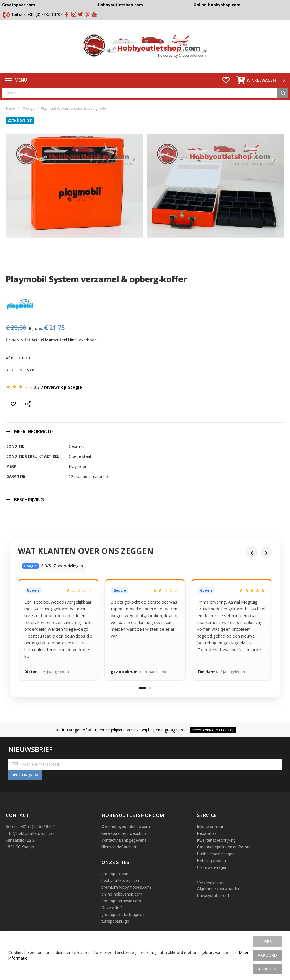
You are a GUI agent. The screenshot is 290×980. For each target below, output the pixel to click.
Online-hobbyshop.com (217, 5)
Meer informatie (34, 432)
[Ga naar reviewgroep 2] (150, 689)
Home (10, 109)
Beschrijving (29, 501)
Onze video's (113, 908)
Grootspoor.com (19, 5)
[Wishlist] (226, 81)
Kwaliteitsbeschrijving (216, 841)
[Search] (283, 94)
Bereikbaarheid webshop (124, 834)
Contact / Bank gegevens (124, 841)
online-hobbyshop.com (122, 895)
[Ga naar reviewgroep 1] (143, 689)
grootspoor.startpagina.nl (124, 915)
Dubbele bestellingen (216, 854)
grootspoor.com (116, 874)
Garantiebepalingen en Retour (224, 848)
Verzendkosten (211, 884)
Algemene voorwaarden (219, 889)
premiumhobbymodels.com (126, 888)
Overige (29, 109)
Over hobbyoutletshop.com (126, 827)
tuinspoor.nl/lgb (115, 922)
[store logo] (145, 47)
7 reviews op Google (61, 388)
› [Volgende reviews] (266, 553)
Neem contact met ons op (213, 731)
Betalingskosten (212, 861)
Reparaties (207, 834)
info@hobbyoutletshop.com (31, 834)
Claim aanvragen (212, 868)
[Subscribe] (25, 776)
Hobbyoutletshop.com (120, 5)
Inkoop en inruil (210, 827)
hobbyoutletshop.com (121, 881)
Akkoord (267, 955)
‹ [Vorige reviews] (252, 553)
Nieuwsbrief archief (119, 848)
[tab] (145, 432)
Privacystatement (213, 896)
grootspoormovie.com (121, 901)
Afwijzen (267, 969)
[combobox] (145, 94)
